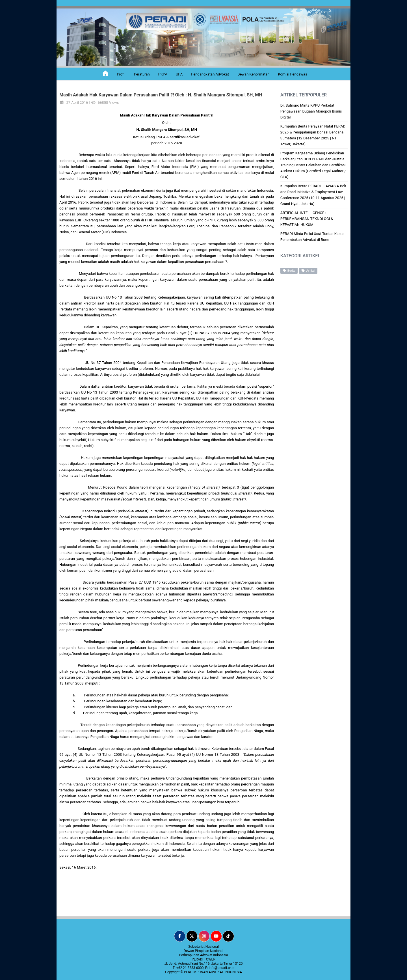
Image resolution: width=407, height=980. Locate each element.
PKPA (163, 74)
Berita (289, 271)
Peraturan (142, 74)
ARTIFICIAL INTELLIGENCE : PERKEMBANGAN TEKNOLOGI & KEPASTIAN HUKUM (307, 219)
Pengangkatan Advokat (210, 74)
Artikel (308, 271)
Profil (121, 74)
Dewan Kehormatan (254, 74)
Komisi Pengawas (292, 74)
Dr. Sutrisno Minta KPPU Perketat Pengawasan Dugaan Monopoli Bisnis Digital (311, 111)
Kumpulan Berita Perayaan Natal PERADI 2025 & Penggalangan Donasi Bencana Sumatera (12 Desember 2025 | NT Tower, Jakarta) (313, 135)
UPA (179, 74)
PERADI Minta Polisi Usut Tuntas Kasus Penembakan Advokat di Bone (312, 237)
